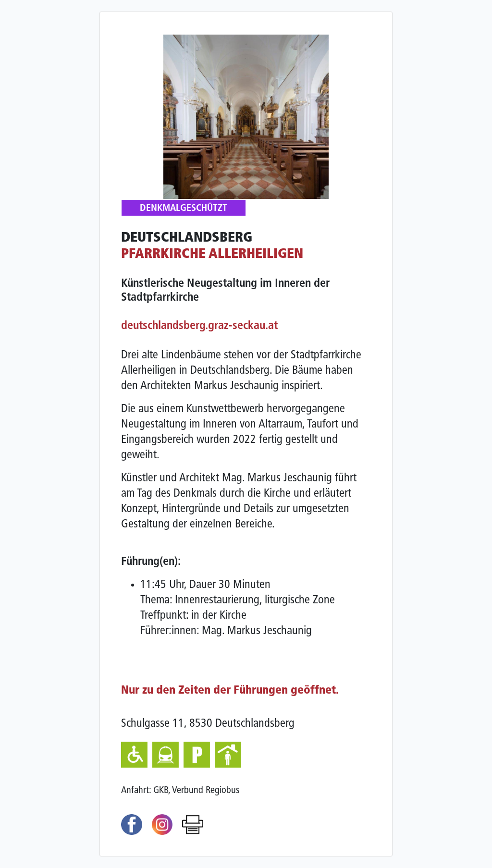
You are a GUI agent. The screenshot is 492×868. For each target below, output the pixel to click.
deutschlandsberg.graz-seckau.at (199, 326)
